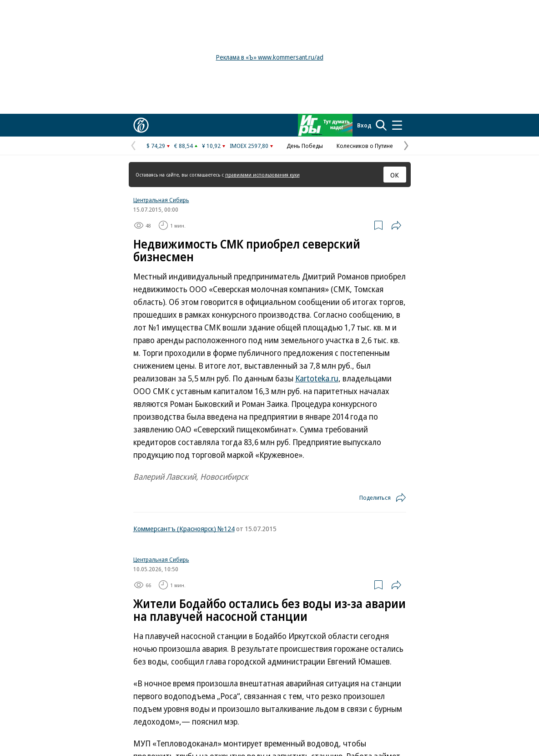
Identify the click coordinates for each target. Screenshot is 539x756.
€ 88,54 (184, 146)
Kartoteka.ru (317, 378)
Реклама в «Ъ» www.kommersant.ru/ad (270, 57)
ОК (395, 175)
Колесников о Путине (365, 146)
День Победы (305, 146)
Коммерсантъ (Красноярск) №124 (184, 528)
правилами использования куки (262, 175)
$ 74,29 (156, 146)
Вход (364, 125)
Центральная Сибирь (161, 200)
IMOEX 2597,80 (249, 146)
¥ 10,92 (211, 146)
